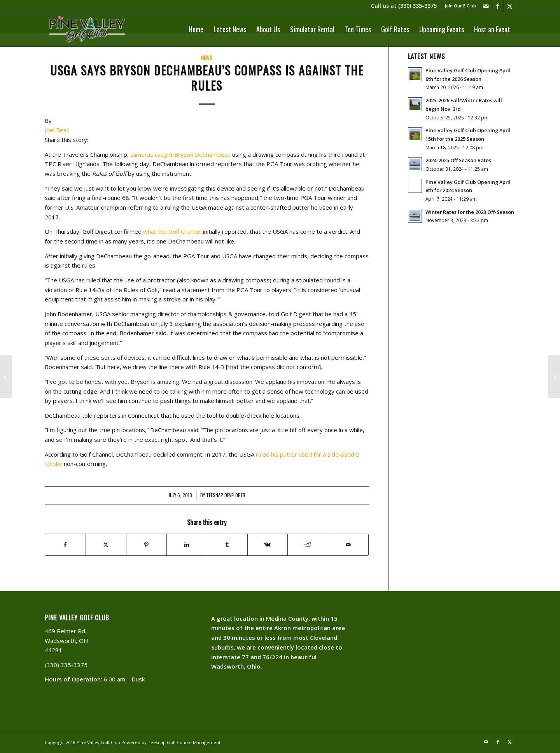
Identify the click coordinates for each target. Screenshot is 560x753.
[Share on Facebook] (65, 545)
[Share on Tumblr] (227, 545)
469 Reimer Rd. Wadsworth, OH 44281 (66, 641)
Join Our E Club (460, 6)
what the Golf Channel (172, 231)
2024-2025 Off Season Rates (458, 160)
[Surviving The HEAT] (6, 376)
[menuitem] (458, 6)
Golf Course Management (194, 742)
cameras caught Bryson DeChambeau (180, 154)
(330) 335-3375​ (417, 6)
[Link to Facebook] (498, 6)
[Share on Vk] (268, 545)
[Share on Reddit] (308, 545)
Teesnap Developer (226, 495)
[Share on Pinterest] (146, 545)
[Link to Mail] (486, 6)
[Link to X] (509, 6)
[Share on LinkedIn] (187, 545)
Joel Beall (57, 130)
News (207, 58)
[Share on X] (106, 545)
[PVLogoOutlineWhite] (88, 29)
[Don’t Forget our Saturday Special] (554, 376)
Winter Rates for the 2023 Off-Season (470, 212)
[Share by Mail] (348, 545)
